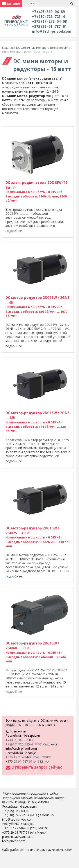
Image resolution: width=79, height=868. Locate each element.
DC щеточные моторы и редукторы (41, 48)
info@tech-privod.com (52, 31)
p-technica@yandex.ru (18, 837)
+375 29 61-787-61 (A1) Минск (27, 761)
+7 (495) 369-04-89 (19, 740)
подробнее (14, 231)
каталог (11, 3)
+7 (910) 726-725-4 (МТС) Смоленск (32, 744)
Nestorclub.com (62, 850)
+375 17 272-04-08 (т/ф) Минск (28, 757)
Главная (8, 48)
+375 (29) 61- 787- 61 (49, 26)
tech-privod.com (14, 841)
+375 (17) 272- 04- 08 (49, 21)
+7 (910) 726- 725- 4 (48, 17)
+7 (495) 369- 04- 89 (48, 12)
